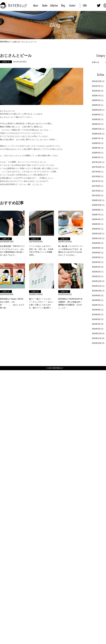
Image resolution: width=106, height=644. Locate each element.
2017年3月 (96, 195)
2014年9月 (96, 296)
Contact (72, 5)
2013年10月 (97, 343)
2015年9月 (96, 243)
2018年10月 (97, 134)
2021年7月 (96, 86)
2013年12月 (97, 333)
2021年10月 (97, 81)
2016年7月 (96, 215)
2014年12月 (97, 281)
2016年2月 (96, 229)
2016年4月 (96, 219)
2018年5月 (96, 143)
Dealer (45, 5)
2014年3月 (96, 324)
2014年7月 (96, 305)
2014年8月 (96, 300)
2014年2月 (96, 329)
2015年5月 (96, 257)
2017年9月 (96, 172)
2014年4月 (96, 319)
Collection (54, 5)
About (36, 5)
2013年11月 (97, 338)
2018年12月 (97, 129)
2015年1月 (96, 276)
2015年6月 (96, 253)
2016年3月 (96, 224)
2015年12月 (97, 234)
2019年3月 (96, 119)
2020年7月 (96, 96)
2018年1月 (96, 157)
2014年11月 (97, 286)
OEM (85, 5)
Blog (63, 5)
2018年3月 (96, 153)
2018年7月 (96, 138)
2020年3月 (96, 100)
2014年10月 (97, 291)
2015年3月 (96, 267)
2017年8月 (96, 177)
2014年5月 (96, 315)
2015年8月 (96, 248)
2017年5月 (96, 186)
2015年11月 (97, 238)
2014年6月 (96, 310)
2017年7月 (96, 181)
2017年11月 (97, 162)
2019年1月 (96, 124)
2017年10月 (97, 167)
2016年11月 (97, 200)
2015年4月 (96, 262)
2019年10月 (97, 110)
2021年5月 (96, 91)
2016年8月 (96, 210)
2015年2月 (96, 272)
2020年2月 (96, 105)
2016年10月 (97, 205)
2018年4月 (96, 148)
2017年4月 (96, 191)
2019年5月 (96, 115)
